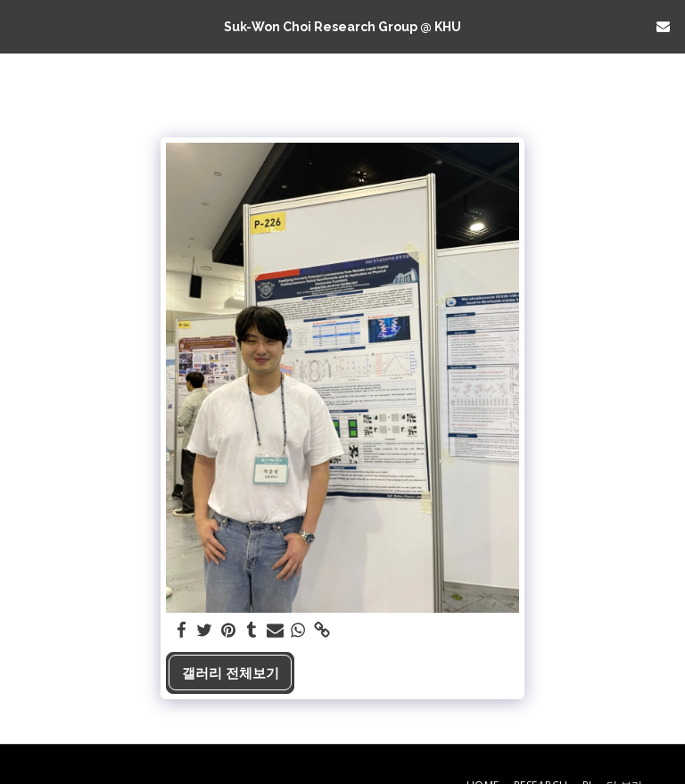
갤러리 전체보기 (231, 673)
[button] (20, 25)
